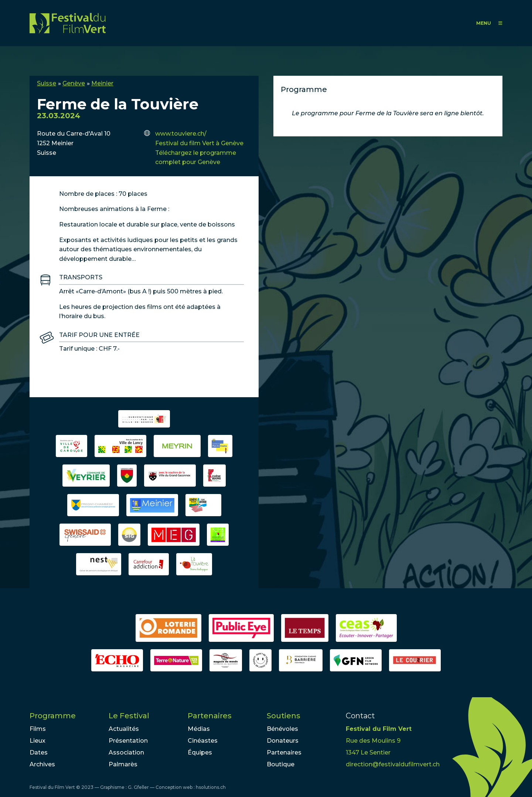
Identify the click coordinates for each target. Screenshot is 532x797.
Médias (199, 729)
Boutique (281, 764)
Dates (39, 752)
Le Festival (129, 716)
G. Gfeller (138, 787)
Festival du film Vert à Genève (199, 143)
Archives (42, 764)
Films (38, 729)
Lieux (37, 741)
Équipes (200, 752)
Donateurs (283, 741)
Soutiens (284, 716)
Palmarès (123, 764)
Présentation (128, 741)
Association (126, 752)
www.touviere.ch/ (181, 134)
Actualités (124, 729)
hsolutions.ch (211, 787)
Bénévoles (282, 729)
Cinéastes (203, 741)
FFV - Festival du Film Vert (68, 23)
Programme (53, 716)
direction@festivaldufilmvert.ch (393, 764)
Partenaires (210, 716)
